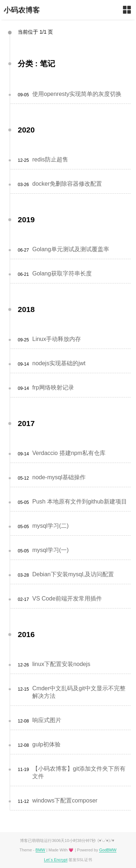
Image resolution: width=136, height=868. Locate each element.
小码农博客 (22, 10)
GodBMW (108, 850)
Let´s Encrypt (56, 860)
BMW (40, 850)
